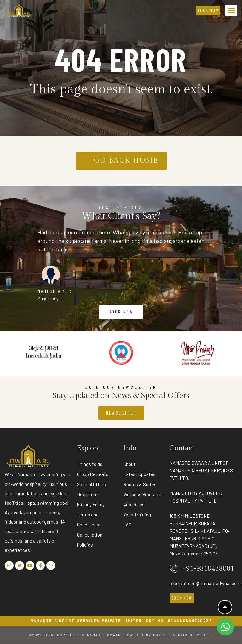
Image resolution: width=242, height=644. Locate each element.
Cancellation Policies (90, 540)
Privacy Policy (91, 504)
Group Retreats (93, 474)
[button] (231, 11)
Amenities (134, 504)
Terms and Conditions (88, 520)
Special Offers (91, 484)
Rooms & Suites (140, 484)
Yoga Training (137, 515)
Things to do (90, 464)
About (129, 464)
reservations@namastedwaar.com (205, 583)
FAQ (127, 525)
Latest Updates (139, 474)
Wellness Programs (143, 494)
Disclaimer (88, 494)
